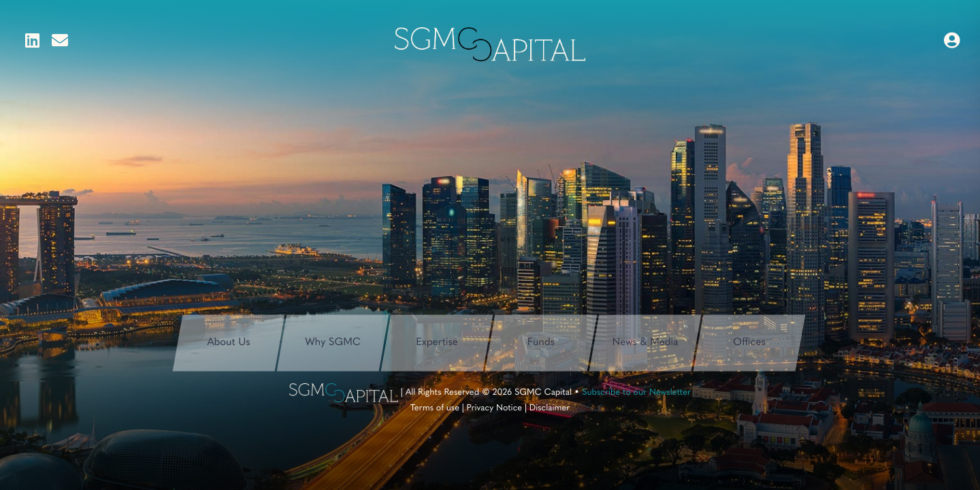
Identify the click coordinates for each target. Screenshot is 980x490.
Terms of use (435, 409)
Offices (749, 343)
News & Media (646, 343)
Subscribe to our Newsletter (636, 393)
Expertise (437, 343)
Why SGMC (333, 343)
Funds (541, 343)
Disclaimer (550, 409)
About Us (228, 343)
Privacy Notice (495, 409)
